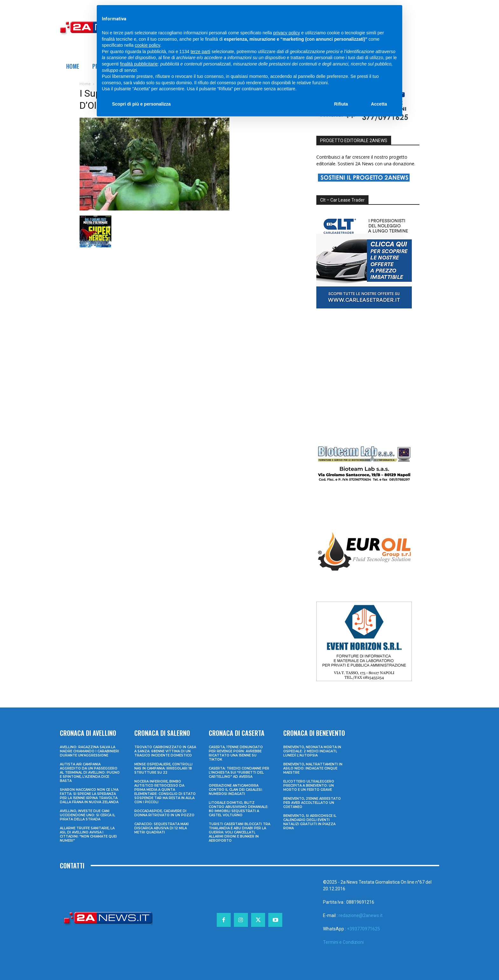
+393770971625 (363, 929)
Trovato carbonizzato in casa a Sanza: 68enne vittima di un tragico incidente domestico (165, 751)
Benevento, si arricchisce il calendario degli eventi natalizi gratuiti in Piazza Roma (310, 822)
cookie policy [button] (148, 45)
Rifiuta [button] (341, 104)
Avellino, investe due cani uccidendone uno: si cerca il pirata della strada (88, 815)
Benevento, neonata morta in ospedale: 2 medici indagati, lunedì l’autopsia (312, 751)
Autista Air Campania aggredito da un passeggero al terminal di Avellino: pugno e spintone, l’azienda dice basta (90, 773)
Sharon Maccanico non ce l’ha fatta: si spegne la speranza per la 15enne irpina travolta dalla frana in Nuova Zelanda (89, 796)
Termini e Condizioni (343, 942)
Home (85, 84)
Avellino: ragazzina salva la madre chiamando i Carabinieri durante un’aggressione (89, 751)
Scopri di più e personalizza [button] (141, 104)
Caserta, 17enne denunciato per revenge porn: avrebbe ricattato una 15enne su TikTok (236, 753)
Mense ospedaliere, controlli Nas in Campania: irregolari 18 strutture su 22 (163, 768)
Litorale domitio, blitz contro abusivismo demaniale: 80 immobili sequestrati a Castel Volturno (239, 809)
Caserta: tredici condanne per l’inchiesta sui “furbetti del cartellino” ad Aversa (239, 773)
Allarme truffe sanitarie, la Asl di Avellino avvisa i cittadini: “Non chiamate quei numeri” (88, 834)
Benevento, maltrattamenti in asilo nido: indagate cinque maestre (313, 768)
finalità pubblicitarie (139, 64)
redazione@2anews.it (361, 915)
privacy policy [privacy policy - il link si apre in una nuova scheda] (287, 33)
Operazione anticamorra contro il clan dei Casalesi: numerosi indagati (236, 790)
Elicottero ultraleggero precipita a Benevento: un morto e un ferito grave (309, 786)
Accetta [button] (379, 104)
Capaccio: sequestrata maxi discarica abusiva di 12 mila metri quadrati (162, 828)
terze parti (200, 52)
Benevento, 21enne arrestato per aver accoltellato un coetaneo (312, 803)
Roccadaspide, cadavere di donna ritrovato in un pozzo (164, 813)
